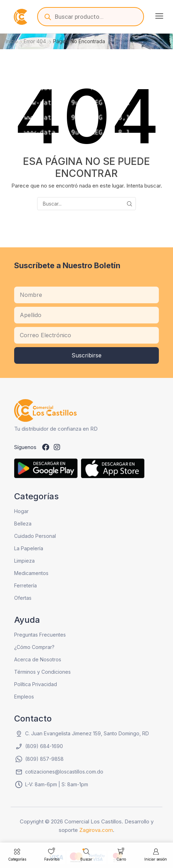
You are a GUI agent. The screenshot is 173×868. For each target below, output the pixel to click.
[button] (159, 16)
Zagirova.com (96, 830)
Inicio (12, 41)
